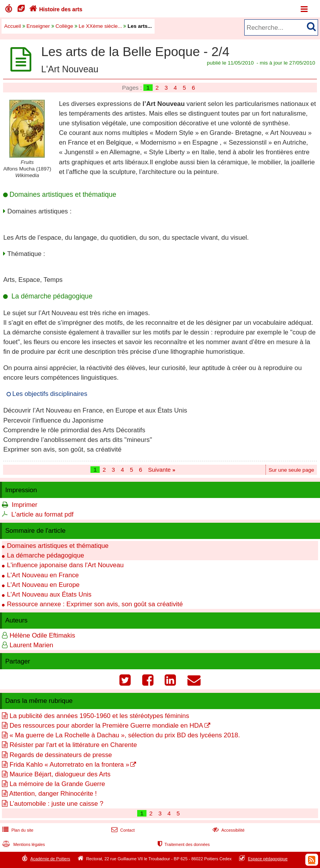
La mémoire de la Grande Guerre (57, 784)
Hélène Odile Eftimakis (43, 635)
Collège (65, 26)
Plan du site (17, 830)
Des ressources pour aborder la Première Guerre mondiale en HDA (106, 726)
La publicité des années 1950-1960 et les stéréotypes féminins (100, 716)
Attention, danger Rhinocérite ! (53, 794)
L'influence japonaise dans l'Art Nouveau (65, 565)
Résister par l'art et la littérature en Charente (73, 745)
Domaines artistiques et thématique (58, 546)
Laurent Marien (31, 645)
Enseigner (38, 26)
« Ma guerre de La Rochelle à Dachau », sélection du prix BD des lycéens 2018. (125, 735)
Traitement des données (183, 844)
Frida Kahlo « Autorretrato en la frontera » (70, 765)
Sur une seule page (291, 470)
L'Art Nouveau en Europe (43, 585)
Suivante (162, 470)
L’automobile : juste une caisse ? (57, 804)
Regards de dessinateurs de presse (61, 755)
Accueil (13, 26)
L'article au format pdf (42, 514)
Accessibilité (228, 830)
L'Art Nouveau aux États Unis (49, 594)
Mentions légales (23, 844)
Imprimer (24, 505)
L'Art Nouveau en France (43, 575)
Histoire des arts (55, 9)
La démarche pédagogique (46, 555)
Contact (122, 830)
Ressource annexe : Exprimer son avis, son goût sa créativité (95, 604)
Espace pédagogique (268, 859)
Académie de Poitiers (50, 859)
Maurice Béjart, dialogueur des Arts (60, 774)
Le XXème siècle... (100, 26)
